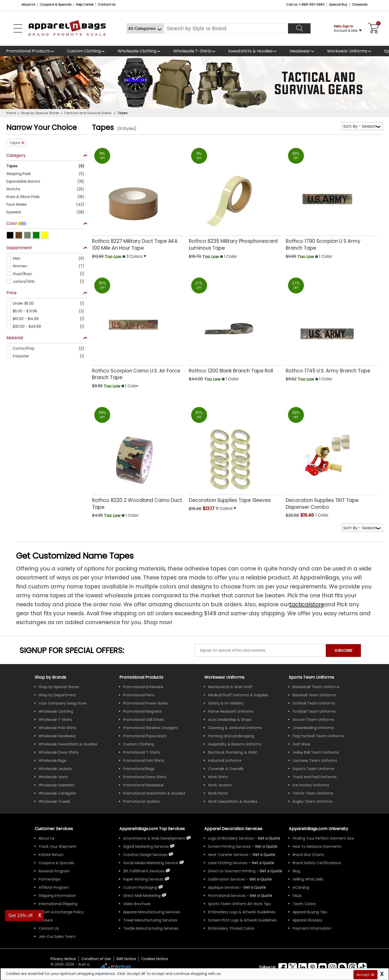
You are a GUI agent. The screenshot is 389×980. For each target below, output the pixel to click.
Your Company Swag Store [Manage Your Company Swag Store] (63, 703)
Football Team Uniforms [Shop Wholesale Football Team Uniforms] (314, 711)
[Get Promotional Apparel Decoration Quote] (261, 896)
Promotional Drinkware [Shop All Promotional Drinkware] (143, 687)
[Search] (299, 28)
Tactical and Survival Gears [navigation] (88, 113)
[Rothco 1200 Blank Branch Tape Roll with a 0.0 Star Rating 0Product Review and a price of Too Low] (235, 324)
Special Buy (338, 4)
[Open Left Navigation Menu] (18, 28)
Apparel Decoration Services (233, 829)
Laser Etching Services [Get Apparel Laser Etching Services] (228, 863)
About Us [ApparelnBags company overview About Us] (47, 838)
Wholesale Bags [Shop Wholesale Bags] (53, 761)
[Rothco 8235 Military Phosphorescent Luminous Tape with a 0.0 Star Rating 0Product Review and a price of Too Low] (235, 198)
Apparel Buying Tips (310, 912)
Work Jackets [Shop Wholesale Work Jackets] (220, 785)
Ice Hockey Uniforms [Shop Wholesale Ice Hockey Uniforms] (311, 785)
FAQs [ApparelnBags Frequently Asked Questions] (297, 896)
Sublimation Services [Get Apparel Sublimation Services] (227, 879)
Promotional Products (28, 51)
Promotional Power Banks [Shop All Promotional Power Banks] (146, 703)
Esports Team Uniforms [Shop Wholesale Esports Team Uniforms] (313, 769)
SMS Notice (126, 959)
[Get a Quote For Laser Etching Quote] (263, 863)
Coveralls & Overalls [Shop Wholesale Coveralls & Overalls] (226, 769)
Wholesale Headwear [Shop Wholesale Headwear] (57, 736)
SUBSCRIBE (344, 651)
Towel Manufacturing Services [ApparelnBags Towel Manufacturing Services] (150, 920)
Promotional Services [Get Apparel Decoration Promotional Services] (227, 896)
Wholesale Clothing (137, 51)
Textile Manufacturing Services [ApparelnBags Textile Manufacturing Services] (151, 928)
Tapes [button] (15, 143)
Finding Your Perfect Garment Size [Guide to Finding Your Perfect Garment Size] (323, 838)
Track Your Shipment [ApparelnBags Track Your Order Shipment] (57, 846)
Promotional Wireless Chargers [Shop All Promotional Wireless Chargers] (151, 728)
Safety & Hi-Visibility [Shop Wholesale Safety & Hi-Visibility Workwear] (226, 703)
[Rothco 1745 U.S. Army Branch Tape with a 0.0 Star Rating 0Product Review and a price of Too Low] (332, 324)
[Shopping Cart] (373, 28)
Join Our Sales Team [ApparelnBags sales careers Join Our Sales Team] (57, 937)
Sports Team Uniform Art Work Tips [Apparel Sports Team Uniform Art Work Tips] (239, 904)
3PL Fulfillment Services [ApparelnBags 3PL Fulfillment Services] (144, 871)
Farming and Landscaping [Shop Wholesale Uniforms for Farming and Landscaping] (231, 736)
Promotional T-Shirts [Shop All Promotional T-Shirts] (142, 752)
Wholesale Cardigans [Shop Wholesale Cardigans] (57, 793)
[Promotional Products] (30, 51)
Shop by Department (57, 695)
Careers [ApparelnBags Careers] (46, 920)
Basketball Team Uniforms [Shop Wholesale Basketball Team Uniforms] (316, 687)
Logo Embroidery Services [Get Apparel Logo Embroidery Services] (231, 838)
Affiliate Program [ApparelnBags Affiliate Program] (54, 887)
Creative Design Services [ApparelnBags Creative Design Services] (145, 855)
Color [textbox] (12, 224)
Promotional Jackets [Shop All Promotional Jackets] (141, 801)
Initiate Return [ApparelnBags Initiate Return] (51, 855)
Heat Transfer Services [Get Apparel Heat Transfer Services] (228, 855)
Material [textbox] (15, 338)
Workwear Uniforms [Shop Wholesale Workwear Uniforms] (224, 677)
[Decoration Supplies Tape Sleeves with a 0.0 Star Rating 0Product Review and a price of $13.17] (235, 453)
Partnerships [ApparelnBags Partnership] (50, 879)
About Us (28, 4)
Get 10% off (21, 916)
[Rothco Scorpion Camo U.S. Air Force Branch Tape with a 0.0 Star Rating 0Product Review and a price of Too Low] (138, 327)
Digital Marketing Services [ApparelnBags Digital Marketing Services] (146, 846)
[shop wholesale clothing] (139, 51)
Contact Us (107, 4)
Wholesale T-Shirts (192, 51)
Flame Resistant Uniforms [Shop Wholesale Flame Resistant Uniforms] (231, 711)
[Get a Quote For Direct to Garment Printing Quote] (271, 871)
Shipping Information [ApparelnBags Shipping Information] (57, 896)
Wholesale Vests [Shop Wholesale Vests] (53, 777)
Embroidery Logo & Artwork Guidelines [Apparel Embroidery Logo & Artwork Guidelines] (242, 912)
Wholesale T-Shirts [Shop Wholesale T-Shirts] (55, 720)
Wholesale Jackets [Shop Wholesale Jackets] (55, 769)
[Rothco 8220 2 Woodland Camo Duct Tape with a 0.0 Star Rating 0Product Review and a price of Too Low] (138, 457)
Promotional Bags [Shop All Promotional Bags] (139, 769)
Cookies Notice (155, 959)
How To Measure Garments (317, 846)
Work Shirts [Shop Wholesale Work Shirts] (218, 777)
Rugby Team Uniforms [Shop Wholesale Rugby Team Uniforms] (313, 801)
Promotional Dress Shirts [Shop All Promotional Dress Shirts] (145, 777)
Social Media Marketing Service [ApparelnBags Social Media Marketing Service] (151, 863)
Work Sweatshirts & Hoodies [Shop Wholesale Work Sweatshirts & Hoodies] (233, 801)
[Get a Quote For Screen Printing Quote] (266, 846)
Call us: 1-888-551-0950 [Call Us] (305, 4)
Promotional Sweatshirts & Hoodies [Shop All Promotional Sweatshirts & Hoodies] (154, 793)
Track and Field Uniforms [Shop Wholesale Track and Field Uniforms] (315, 777)
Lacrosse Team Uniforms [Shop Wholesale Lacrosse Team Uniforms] (315, 761)
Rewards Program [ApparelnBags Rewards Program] (54, 871)
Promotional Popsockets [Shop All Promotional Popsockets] (145, 736)
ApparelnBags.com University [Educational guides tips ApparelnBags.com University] (318, 829)
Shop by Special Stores (59, 687)
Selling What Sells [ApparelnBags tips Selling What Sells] (308, 879)
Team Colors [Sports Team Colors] (304, 904)
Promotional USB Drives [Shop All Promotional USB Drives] (144, 720)
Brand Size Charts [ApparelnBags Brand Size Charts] (308, 855)
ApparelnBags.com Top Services (152, 829)
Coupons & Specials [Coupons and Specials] (56, 4)
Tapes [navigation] (123, 113)
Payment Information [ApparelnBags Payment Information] (312, 928)
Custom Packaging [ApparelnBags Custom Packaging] (140, 887)
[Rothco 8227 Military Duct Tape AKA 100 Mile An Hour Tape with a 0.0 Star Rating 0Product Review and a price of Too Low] (138, 198)
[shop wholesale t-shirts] (195, 51)
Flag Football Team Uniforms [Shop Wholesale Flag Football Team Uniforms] (318, 736)
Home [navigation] (11, 113)
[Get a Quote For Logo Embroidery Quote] (269, 838)
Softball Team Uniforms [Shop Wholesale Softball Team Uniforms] (314, 703)
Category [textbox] (16, 156)
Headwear (300, 51)
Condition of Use (96, 959)
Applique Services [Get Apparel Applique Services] (224, 887)
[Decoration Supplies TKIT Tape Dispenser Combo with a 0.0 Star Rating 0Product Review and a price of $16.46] (332, 457)
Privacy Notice (63, 959)
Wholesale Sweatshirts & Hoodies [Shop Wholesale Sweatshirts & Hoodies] (68, 744)
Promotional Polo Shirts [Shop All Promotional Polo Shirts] (144, 761)
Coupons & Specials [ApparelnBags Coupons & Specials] (56, 863)
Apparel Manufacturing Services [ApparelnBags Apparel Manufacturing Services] (152, 912)
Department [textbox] (19, 248)
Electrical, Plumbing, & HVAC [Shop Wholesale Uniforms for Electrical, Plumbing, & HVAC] (233, 752)
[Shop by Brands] (50, 677)
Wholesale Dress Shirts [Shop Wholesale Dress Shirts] (59, 752)
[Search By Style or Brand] (226, 28)
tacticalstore (307, 604)
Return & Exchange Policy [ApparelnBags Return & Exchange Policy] (61, 912)
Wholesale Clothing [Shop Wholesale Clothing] (56, 711)
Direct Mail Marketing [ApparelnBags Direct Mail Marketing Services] (142, 896)
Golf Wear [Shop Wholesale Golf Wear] (302, 744)
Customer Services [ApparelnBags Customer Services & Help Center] (54, 829)
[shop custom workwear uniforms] (350, 51)
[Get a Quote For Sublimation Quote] (260, 879)
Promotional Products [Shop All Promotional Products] (141, 677)
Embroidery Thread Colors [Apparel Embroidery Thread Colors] (231, 928)
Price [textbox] (12, 293)
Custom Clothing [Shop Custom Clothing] (139, 744)
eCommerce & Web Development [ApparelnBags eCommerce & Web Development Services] (154, 838)
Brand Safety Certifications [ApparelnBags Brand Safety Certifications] (317, 863)
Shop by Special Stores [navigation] (40, 113)
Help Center (85, 4)
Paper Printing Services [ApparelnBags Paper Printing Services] (143, 879)
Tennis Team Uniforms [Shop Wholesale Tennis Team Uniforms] (313, 793)
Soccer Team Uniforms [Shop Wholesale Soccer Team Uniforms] (313, 720)
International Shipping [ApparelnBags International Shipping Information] (58, 904)
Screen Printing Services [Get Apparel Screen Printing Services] (229, 846)
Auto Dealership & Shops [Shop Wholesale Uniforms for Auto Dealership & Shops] (230, 720)
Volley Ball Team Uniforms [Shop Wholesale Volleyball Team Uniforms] (316, 752)
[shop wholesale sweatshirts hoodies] (253, 51)
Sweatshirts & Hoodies (250, 51)
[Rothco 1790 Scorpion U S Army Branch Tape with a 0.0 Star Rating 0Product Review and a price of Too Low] (332, 198)
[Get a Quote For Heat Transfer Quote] (264, 855)
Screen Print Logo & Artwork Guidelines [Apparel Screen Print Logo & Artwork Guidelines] (242, 920)
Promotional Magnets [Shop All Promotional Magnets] (142, 711)
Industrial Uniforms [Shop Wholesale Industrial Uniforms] (225, 761)
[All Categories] (145, 28)
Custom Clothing (84, 51)
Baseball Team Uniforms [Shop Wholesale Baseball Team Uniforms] (314, 695)
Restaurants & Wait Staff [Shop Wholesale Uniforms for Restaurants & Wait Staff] (230, 687)
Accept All (365, 975)
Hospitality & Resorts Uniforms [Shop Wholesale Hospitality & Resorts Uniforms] (235, 744)
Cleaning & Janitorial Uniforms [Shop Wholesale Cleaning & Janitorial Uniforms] (235, 728)
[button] (47, 166)
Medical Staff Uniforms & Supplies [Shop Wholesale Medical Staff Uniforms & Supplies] (238, 695)
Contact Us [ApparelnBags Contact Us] (49, 928)
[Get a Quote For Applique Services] (255, 887)
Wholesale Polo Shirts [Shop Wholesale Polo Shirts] (57, 728)
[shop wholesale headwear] (302, 51)
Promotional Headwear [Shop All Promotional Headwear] (144, 785)
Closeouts (360, 4)
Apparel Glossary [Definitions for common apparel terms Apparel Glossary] (307, 920)
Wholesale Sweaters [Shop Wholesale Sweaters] (56, 785)
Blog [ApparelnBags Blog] (296, 871)
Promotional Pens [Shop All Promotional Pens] (139, 695)
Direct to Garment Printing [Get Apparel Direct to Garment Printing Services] (232, 871)
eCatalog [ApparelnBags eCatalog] (301, 887)
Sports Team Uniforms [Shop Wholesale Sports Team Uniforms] (311, 677)
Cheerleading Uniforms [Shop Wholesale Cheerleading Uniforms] (313, 728)
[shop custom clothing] (86, 51)
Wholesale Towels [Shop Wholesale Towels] (54, 801)
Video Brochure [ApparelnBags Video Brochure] (137, 904)
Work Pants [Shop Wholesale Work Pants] (218, 793)
